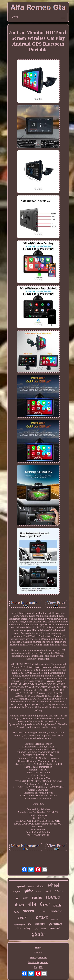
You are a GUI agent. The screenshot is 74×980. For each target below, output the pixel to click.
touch (48, 891)
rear (22, 917)
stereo (29, 911)
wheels (31, 887)
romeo (53, 897)
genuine (55, 923)
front (45, 904)
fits (19, 928)
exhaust (40, 924)
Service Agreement (38, 962)
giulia (38, 934)
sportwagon (19, 924)
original (55, 928)
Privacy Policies (38, 957)
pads (57, 905)
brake (42, 917)
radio (37, 897)
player (42, 911)
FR (41, 967)
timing (41, 886)
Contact (38, 953)
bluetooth (55, 919)
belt (31, 919)
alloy (27, 928)
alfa (32, 904)
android (56, 911)
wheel (53, 885)
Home (38, 948)
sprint (21, 886)
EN (35, 967)
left (18, 899)
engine (17, 891)
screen (44, 929)
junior (17, 912)
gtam (39, 891)
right (36, 929)
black (59, 891)
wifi (25, 898)
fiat (30, 924)
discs (19, 905)
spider (28, 891)
